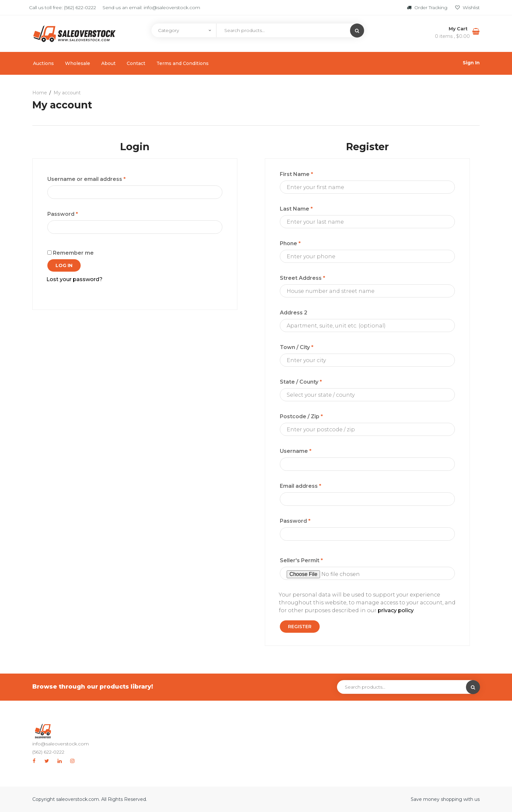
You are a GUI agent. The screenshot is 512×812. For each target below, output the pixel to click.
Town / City (297, 347)
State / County (301, 382)
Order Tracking (428, 8)
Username (296, 451)
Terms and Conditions (183, 63)
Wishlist (467, 8)
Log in (64, 265)
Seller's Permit (301, 560)
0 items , (452, 36)
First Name (296, 174)
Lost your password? (74, 279)
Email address (301, 486)
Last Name (296, 209)
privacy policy (396, 610)
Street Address (303, 278)
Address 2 (294, 313)
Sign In (471, 63)
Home (40, 93)
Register (300, 627)
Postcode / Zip (301, 416)
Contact (136, 63)
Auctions (43, 63)
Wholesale (78, 63)
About (108, 63)
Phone (290, 243)
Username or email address (87, 179)
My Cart (459, 29)
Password (63, 214)
